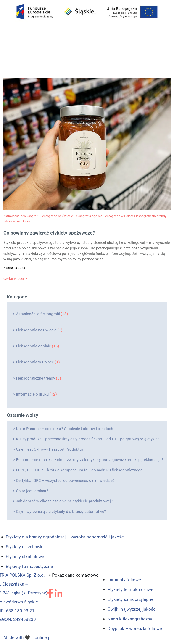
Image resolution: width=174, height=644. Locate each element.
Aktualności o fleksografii (38, 314)
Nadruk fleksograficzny (130, 619)
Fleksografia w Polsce (35, 362)
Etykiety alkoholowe (25, 557)
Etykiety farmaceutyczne (29, 566)
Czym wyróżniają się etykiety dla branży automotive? (61, 512)
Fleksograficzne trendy (36, 378)
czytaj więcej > (15, 278)
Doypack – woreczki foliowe (135, 629)
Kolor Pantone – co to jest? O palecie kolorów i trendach (65, 429)
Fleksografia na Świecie (36, 330)
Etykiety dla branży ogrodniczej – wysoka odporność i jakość (65, 537)
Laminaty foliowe (124, 580)
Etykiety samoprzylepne (130, 599)
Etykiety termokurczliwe (130, 590)
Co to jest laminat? (32, 491)
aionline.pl (41, 637)
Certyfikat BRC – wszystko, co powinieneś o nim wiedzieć (65, 480)
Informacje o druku (32, 394)
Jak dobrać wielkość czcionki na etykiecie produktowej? (64, 501)
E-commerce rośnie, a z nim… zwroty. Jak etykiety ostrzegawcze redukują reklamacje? (90, 460)
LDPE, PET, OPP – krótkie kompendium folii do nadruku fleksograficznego (79, 470)
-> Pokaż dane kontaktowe (73, 575)
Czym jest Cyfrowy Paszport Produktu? (50, 449)
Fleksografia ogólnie (33, 346)
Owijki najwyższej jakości (132, 609)
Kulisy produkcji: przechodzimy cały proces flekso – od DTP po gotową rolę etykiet (87, 439)
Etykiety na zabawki (25, 547)
